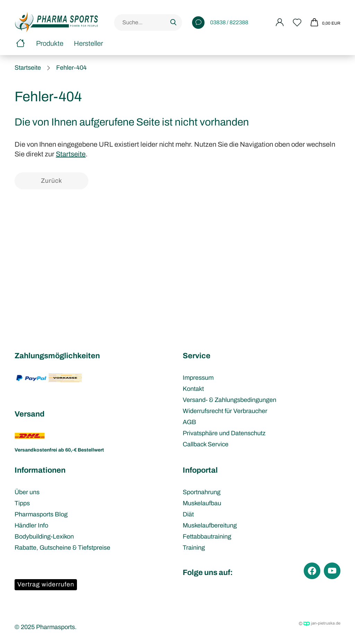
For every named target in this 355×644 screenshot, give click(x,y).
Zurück (51, 181)
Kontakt (193, 389)
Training (194, 548)
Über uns (27, 492)
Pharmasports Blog (41, 514)
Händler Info (31, 525)
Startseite (71, 154)
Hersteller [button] (88, 43)
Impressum (198, 378)
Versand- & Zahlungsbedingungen (230, 400)
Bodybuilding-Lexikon (44, 536)
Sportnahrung (202, 492)
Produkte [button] (50, 43)
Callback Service (206, 444)
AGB (189, 422)
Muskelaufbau (202, 503)
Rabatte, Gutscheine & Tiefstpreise (62, 548)
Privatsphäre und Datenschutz (224, 433)
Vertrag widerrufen (46, 584)
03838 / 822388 (220, 23)
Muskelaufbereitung (210, 525)
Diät (188, 514)
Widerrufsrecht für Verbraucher (225, 411)
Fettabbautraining (207, 536)
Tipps (22, 503)
